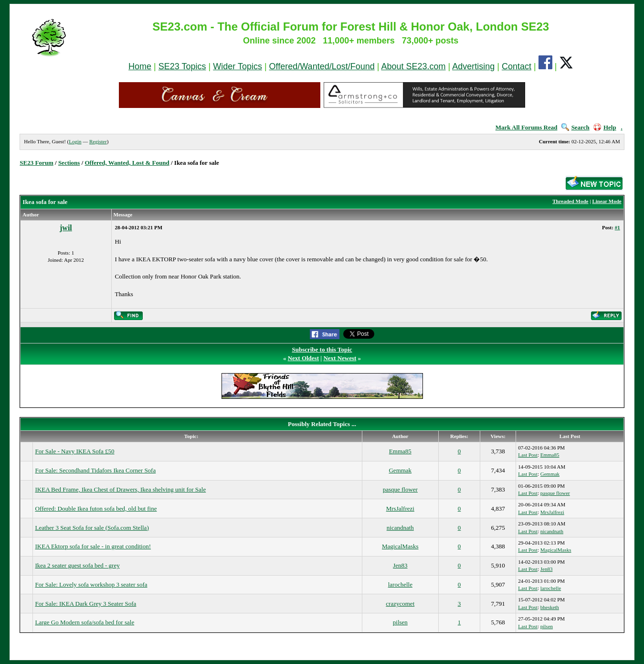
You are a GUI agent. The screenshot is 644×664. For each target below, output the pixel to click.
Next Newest (340, 358)
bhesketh (550, 607)
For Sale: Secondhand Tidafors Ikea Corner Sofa (95, 470)
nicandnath (400, 528)
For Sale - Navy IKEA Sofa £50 (74, 451)
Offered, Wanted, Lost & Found (127, 163)
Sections (69, 163)
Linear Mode (607, 201)
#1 (618, 227)
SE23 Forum (36, 163)
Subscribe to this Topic (322, 349)
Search (575, 127)
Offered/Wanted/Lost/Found (322, 66)
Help (605, 127)
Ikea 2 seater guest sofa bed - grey (77, 565)
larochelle (400, 584)
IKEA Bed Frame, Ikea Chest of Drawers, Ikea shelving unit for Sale (120, 489)
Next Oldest (303, 358)
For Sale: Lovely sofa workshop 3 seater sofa (91, 584)
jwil (66, 228)
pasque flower (400, 489)
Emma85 (400, 451)
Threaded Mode (570, 201)
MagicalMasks (400, 546)
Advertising (473, 66)
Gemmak (400, 470)
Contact (517, 66)
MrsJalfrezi (400, 509)
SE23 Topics (182, 66)
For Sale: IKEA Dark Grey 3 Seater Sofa (85, 604)
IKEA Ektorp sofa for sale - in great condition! (93, 546)
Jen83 (400, 565)
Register (98, 141)
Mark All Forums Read (527, 127)
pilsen (400, 622)
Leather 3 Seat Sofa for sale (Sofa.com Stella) (92, 528)
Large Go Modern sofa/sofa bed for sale (84, 622)
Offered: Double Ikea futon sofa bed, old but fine (96, 509)
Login (75, 141)
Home (140, 66)
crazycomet (400, 604)
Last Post (528, 455)
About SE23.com (413, 66)
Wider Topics (238, 66)
